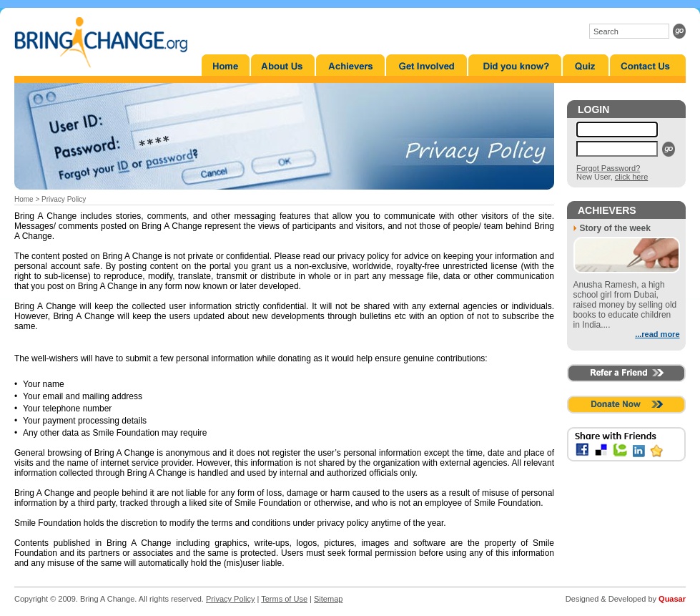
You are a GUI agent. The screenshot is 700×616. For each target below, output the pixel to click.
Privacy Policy (230, 599)
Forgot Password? (608, 168)
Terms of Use (284, 599)
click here (631, 177)
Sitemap (328, 599)
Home (24, 199)
